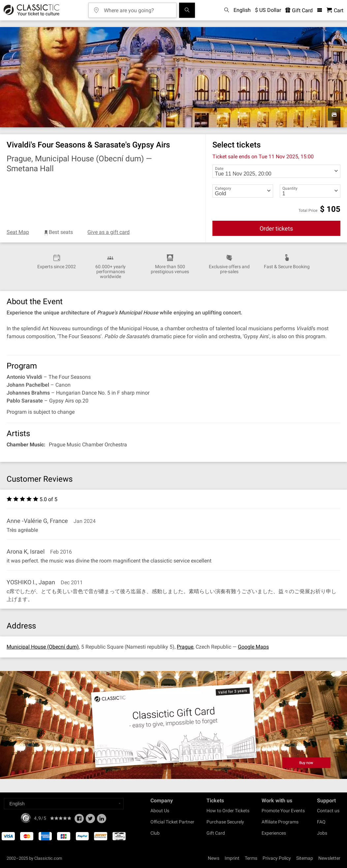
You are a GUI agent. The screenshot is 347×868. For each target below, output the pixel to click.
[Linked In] (102, 820)
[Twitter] (90, 820)
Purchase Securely (225, 822)
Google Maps (253, 647)
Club (155, 833)
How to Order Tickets (228, 811)
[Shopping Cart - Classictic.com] (335, 10)
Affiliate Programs (280, 822)
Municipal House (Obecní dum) (43, 647)
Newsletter (329, 858)
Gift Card (216, 833)
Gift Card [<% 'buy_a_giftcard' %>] (299, 10)
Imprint (232, 858)
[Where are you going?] (137, 8)
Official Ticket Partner (172, 822)
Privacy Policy (277, 858)
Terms (251, 858)
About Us (160, 811)
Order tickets (276, 228)
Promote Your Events (283, 811)
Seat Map (18, 232)
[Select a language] (64, 804)
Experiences (274, 833)
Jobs (322, 833)
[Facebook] (79, 820)
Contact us (328, 811)
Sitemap (305, 858)
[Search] (187, 10)
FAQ (321, 822)
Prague (185, 647)
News (214, 858)
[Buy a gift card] (173, 725)
